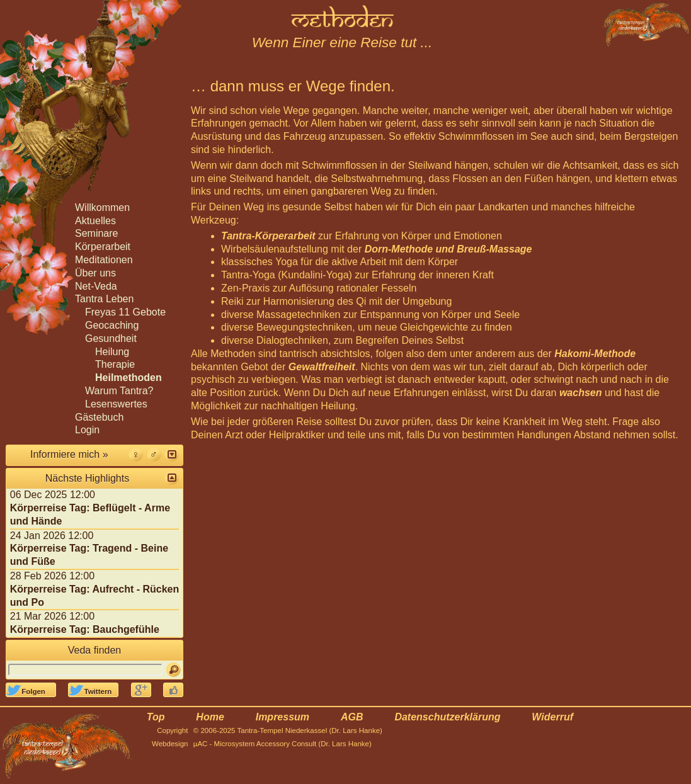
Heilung (112, 352)
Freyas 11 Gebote (125, 312)
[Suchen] (174, 670)
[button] (172, 454)
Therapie (115, 364)
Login (87, 430)
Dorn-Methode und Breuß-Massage (448, 249)
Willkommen (102, 207)
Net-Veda (96, 286)
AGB (352, 717)
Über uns (95, 273)
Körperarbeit (103, 247)
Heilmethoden (128, 378)
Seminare (96, 233)
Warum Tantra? (119, 391)
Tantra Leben (104, 299)
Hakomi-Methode (595, 354)
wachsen (581, 393)
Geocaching (112, 325)
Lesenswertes (116, 404)
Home (210, 717)
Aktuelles (95, 221)
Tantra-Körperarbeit (268, 236)
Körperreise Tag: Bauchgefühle (85, 629)
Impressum (283, 717)
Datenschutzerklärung (447, 717)
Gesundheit (111, 338)
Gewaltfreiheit (322, 367)
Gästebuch (99, 417)
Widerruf (552, 717)
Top (156, 717)
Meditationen (104, 260)
